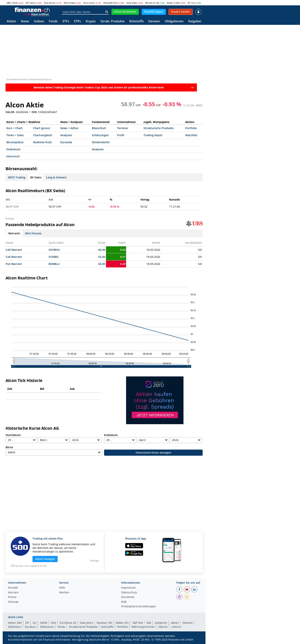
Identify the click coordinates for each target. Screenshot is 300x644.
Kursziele (66, 142)
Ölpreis (163, 627)
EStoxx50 (108, 3)
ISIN (34, 112)
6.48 (123, 264)
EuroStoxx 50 (68, 623)
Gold (129, 3)
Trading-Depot (153, 135)
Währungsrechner (143, 627)
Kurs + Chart (14, 128)
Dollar (170, 3)
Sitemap (13, 602)
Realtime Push (42, 142)
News (25, 21)
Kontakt (13, 588)
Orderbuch (13, 149)
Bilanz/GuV (99, 128)
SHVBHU (54, 250)
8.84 (123, 250)
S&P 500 (138, 623)
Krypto (91, 21)
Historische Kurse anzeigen (153, 453)
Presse (12, 597)
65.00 (102, 257)
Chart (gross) (41, 128)
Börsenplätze (15, 142)
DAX (66, 3)
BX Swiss (36, 177)
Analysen (66, 135)
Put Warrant (14, 264)
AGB (124, 602)
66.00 (102, 250)
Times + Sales (15, 135)
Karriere (13, 593)
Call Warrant (14, 250)
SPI (27, 3)
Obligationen (174, 21)
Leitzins (176, 627)
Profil (121, 135)
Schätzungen (100, 135)
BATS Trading (17, 177)
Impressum (128, 588)
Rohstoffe (137, 21)
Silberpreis (47, 627)
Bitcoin (149, 3)
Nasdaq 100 (104, 623)
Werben (64, 593)
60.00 (102, 264)
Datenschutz (129, 593)
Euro (86, 3)
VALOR (10, 112)
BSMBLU (54, 264)
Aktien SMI (15, 623)
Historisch (13, 156)
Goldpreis (161, 623)
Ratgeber (195, 21)
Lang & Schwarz (56, 177)
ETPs (77, 21)
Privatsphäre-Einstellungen (139, 607)
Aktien (11, 21)
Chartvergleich (43, 135)
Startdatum (13, 435)
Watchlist (191, 135)
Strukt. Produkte (112, 21)
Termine (122, 128)
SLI (35, 623)
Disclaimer (128, 597)
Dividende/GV (101, 142)
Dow (46, 3)
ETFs (66, 21)
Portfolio (191, 128)
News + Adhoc (69, 128)
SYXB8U (54, 257)
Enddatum (111, 435)
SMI (9, 3)
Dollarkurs (15, 627)
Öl (189, 3)
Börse (9, 447)
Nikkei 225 (122, 623)
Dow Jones (86, 623)
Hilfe (62, 588)
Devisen (154, 21)
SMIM (44, 623)
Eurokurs (31, 627)
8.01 (123, 257)
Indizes (39, 21)
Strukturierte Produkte (159, 128)
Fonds (53, 21)
